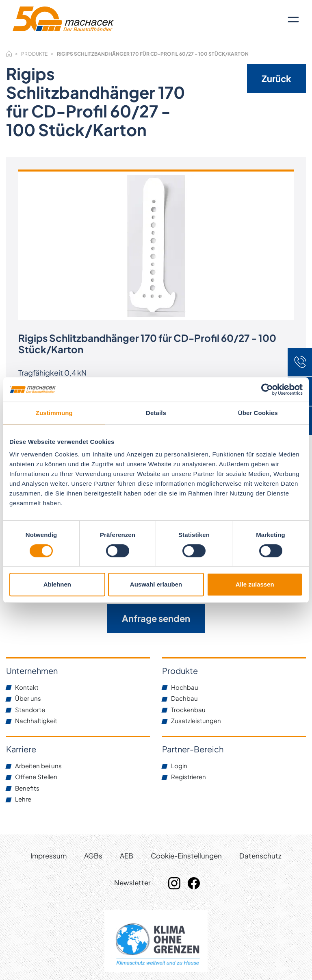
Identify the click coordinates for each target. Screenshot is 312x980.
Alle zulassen (255, 584)
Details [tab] (156, 413)
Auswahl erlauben (156, 584)
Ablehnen (57, 584)
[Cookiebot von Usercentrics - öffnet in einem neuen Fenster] (267, 389)
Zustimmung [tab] (54, 413)
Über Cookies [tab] (258, 413)
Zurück (276, 78)
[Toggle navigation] (293, 19)
